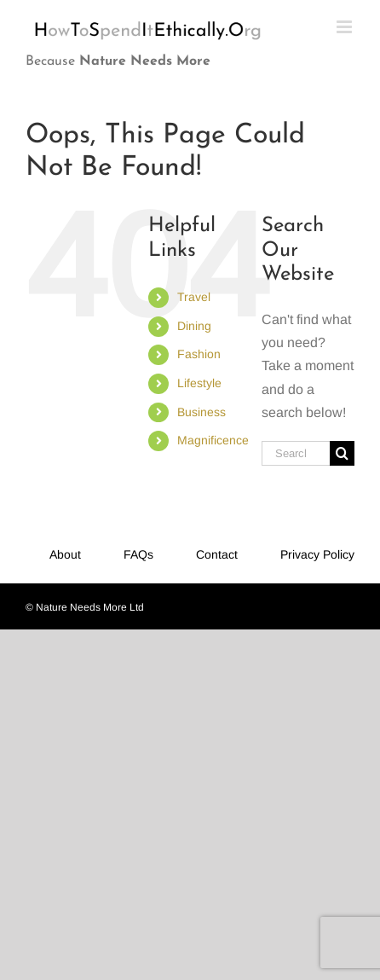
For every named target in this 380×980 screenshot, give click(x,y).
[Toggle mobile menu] (345, 27)
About (65, 554)
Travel (194, 297)
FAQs (138, 554)
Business (202, 412)
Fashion (199, 354)
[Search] (342, 453)
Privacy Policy (317, 554)
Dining (194, 326)
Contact (217, 554)
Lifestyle (199, 383)
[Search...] (296, 453)
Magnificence (213, 440)
